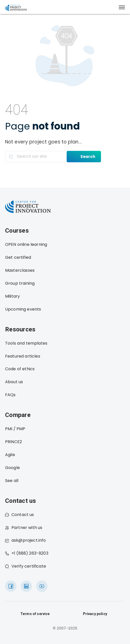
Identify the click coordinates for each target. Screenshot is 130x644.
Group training (20, 283)
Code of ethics (20, 369)
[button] (122, 7)
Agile (10, 455)
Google (12, 468)
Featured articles (23, 356)
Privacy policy (95, 614)
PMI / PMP (15, 429)
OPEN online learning (26, 244)
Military (12, 296)
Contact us (20, 515)
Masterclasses (20, 270)
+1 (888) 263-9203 (27, 553)
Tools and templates (26, 343)
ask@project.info (26, 540)
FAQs (10, 395)
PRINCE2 (13, 442)
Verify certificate (26, 566)
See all (12, 481)
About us (14, 382)
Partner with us (24, 528)
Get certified (18, 257)
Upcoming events (23, 309)
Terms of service (35, 614)
